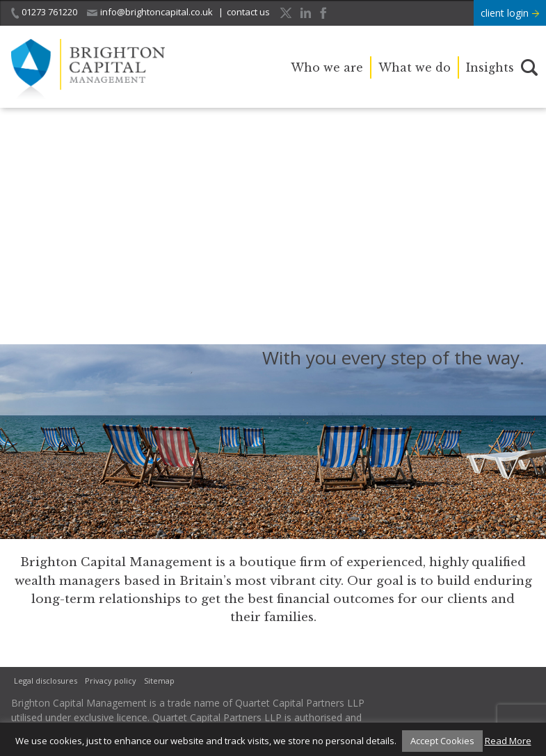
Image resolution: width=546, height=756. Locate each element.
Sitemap (159, 681)
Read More (508, 741)
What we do (415, 67)
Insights (490, 67)
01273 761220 (44, 12)
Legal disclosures (46, 681)
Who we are (327, 67)
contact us (248, 12)
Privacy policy (111, 681)
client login (510, 13)
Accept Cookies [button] (442, 741)
